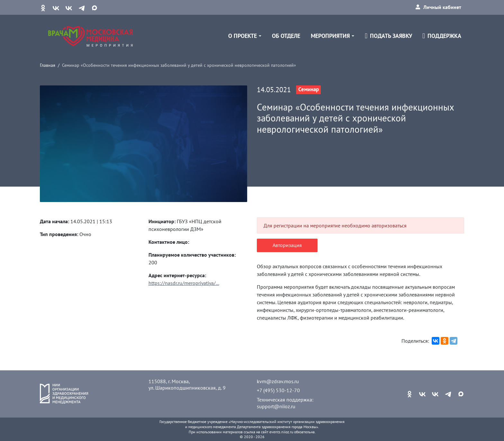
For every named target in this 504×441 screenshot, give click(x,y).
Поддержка (442, 36)
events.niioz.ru (281, 432)
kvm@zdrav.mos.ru (278, 381)
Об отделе (286, 36)
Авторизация (287, 245)
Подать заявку (388, 36)
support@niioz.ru (276, 406)
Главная (48, 65)
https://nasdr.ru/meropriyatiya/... (184, 283)
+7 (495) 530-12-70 (278, 390)
